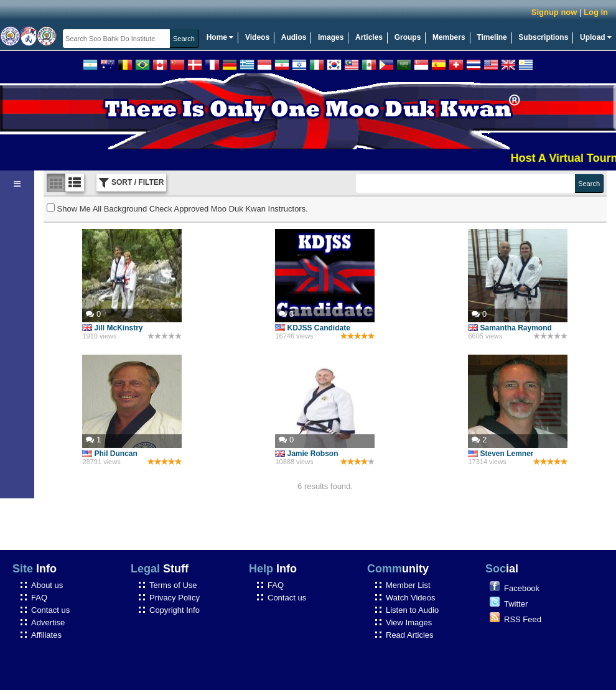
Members (449, 37)
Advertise (48, 622)
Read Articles (410, 635)
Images (331, 37)
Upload (596, 37)
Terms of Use (173, 585)
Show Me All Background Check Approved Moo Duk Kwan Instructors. (177, 209)
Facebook (522, 588)
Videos (257, 37)
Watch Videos (411, 598)
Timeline (492, 37)
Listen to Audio (412, 610)
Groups (408, 37)
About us (47, 585)
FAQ (39, 598)
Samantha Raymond (510, 328)
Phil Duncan (110, 454)
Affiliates (46, 635)
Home (220, 37)
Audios (294, 37)
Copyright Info (175, 610)
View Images (409, 622)
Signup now (554, 12)
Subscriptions (543, 37)
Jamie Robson (306, 454)
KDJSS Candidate (312, 328)
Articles (369, 37)
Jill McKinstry (112, 328)
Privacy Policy (175, 598)
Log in (596, 12)
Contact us (50, 610)
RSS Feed (523, 619)
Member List (408, 585)
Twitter (516, 604)
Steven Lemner (501, 454)
